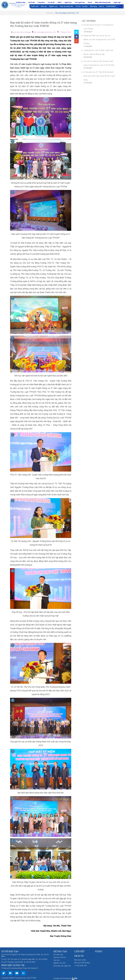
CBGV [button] (60, 2)
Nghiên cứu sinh (59, 963)
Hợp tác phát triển (67, 6)
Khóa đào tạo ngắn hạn (62, 966)
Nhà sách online (80, 960)
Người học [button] (68, 2)
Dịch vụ (79, 956)
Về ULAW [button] (32, 2)
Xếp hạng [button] (93, 6)
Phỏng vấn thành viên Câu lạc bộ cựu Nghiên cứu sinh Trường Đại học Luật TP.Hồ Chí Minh (99, 40)
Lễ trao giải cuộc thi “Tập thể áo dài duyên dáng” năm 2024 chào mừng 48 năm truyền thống (99, 76)
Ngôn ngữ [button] (117, 2)
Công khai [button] (41, 2)
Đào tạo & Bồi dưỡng (82, 963)
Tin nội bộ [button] (51, 2)
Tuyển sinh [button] (35, 6)
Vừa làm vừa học (60, 957)
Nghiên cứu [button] (53, 6)
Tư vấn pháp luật (80, 965)
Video (99, 951)
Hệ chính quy (58, 955)
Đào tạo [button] (44, 6)
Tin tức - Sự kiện (82, 6)
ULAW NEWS (111, 6)
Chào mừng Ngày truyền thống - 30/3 (67, 13)
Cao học (57, 960)
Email (90, 2)
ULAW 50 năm (21, 2)
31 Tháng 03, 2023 (65, 32)
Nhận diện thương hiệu (103, 2)
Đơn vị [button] (102, 6)
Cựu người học (80, 2)
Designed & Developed (65, 978)
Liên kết (79, 951)
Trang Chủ (50, 13)
